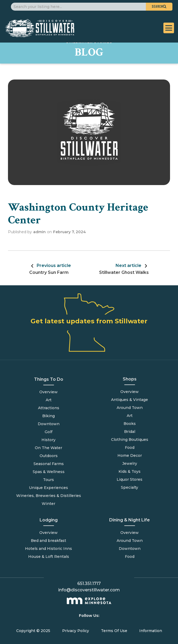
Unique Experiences (48, 488)
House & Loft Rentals (49, 557)
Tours (48, 480)
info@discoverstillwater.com (89, 590)
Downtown (49, 424)
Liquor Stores (130, 479)
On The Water (48, 448)
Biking (48, 416)
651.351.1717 (89, 584)
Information (151, 631)
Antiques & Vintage (130, 400)
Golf (48, 432)
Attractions (49, 408)
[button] (159, 7)
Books (130, 424)
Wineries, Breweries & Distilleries (49, 496)
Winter (48, 504)
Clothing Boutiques (130, 440)
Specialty (130, 487)
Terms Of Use (114, 631)
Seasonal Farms (49, 464)
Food (130, 557)
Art (49, 400)
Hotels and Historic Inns (48, 549)
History (48, 440)
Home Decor (130, 455)
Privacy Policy (76, 631)
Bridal (130, 432)
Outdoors (49, 456)
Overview (48, 392)
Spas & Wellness (49, 472)
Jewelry (130, 463)
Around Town (130, 541)
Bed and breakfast (48, 541)
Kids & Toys (130, 471)
